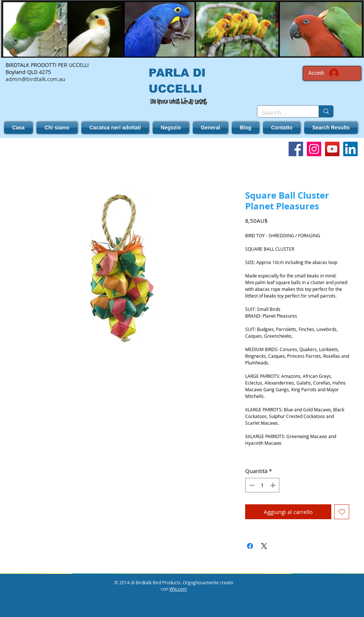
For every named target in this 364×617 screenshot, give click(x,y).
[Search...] (282, 113)
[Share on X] (264, 546)
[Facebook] (296, 149)
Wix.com (178, 589)
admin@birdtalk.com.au (35, 79)
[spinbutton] (262, 485)
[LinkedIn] (350, 149)
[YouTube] (332, 149)
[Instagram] (314, 149)
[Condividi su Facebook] (250, 546)
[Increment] (274, 485)
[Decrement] (251, 485)
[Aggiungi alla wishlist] (342, 512)
